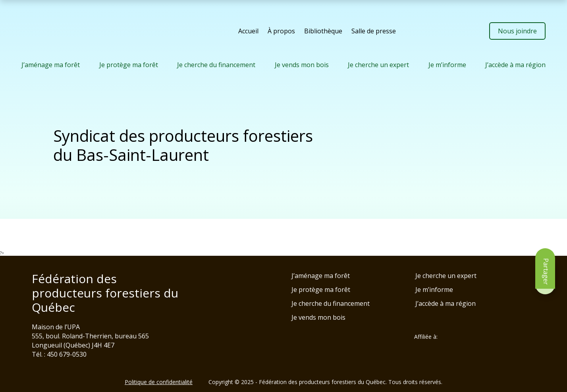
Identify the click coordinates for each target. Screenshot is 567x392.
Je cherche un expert (378, 65)
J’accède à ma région (515, 65)
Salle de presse (374, 31)
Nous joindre (517, 31)
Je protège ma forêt (129, 65)
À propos (281, 31)
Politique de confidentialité (159, 382)
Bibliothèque (323, 31)
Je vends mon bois (302, 65)
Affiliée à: (426, 337)
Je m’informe (447, 65)
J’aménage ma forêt (51, 65)
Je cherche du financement (216, 65)
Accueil (248, 31)
